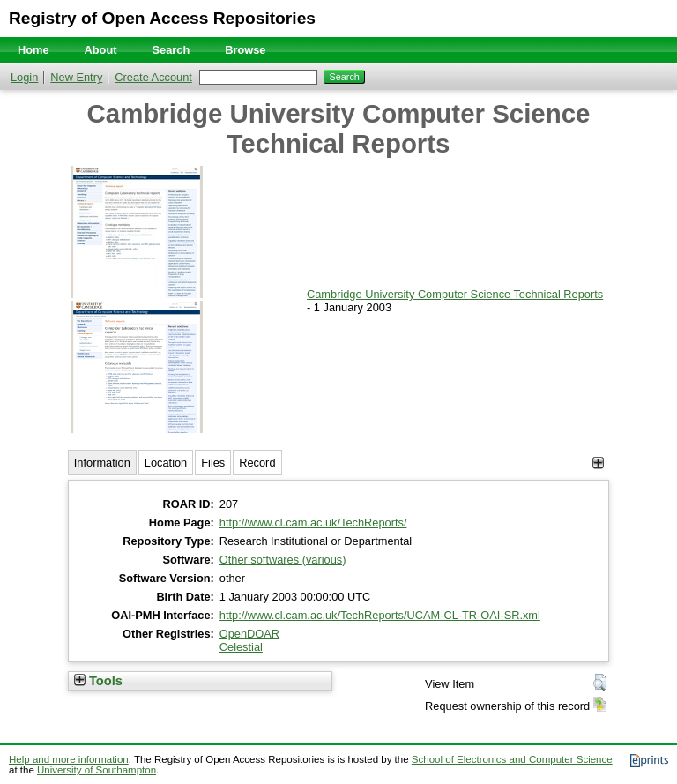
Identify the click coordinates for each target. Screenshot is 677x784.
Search (171, 50)
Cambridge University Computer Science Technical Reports (455, 294)
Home (33, 50)
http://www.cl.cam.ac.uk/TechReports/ (313, 523)
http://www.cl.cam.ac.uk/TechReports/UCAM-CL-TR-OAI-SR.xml (380, 615)
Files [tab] (213, 463)
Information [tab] (102, 463)
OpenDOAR (249, 634)
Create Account (153, 77)
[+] (598, 463)
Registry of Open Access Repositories (162, 18)
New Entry (76, 77)
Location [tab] (166, 463)
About (101, 50)
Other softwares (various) (283, 560)
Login (24, 77)
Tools (98, 681)
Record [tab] (257, 463)
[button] (600, 683)
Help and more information (69, 759)
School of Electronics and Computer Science (512, 759)
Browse (245, 50)
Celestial (241, 647)
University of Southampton (97, 770)
